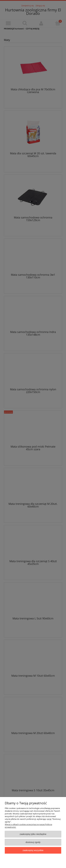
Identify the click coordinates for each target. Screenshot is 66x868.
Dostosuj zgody (33, 842)
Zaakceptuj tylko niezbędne (33, 834)
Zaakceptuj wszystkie (33, 850)
